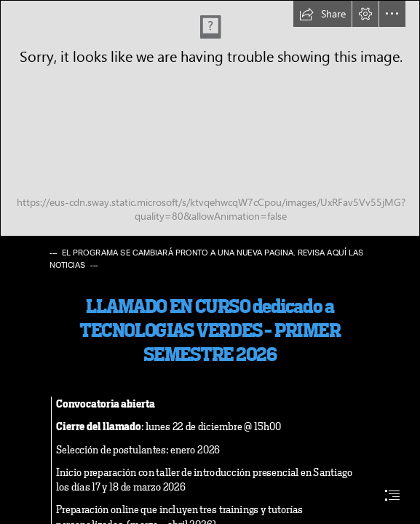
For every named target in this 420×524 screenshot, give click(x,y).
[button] (322, 14)
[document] (210, 262)
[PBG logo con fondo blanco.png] (210, 118)
